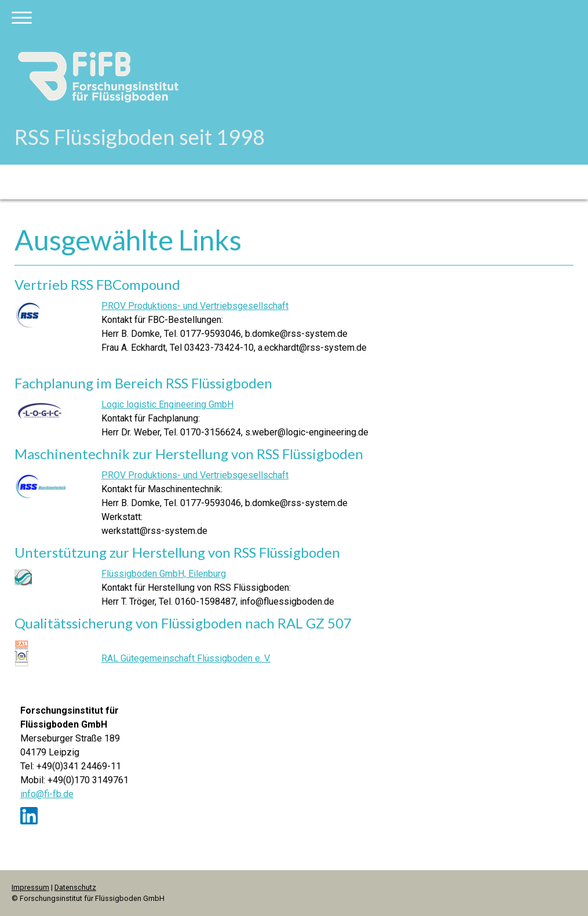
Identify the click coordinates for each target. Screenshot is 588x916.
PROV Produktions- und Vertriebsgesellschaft (195, 306)
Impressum (30, 887)
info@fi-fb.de (47, 794)
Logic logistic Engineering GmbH (167, 404)
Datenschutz (75, 887)
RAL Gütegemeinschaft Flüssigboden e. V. (186, 658)
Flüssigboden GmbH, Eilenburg (164, 574)
